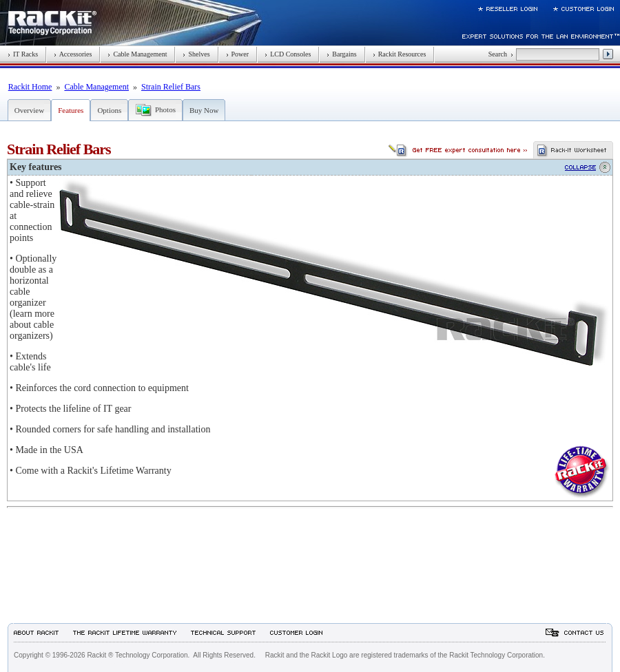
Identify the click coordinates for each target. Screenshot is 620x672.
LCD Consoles (288, 54)
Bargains (341, 54)
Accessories (73, 54)
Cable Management (137, 54)
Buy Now (204, 110)
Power (238, 54)
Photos (165, 109)
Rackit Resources (400, 54)
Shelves (196, 54)
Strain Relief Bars (171, 87)
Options (109, 110)
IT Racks (23, 54)
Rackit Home (30, 87)
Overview (29, 110)
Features (71, 110)
